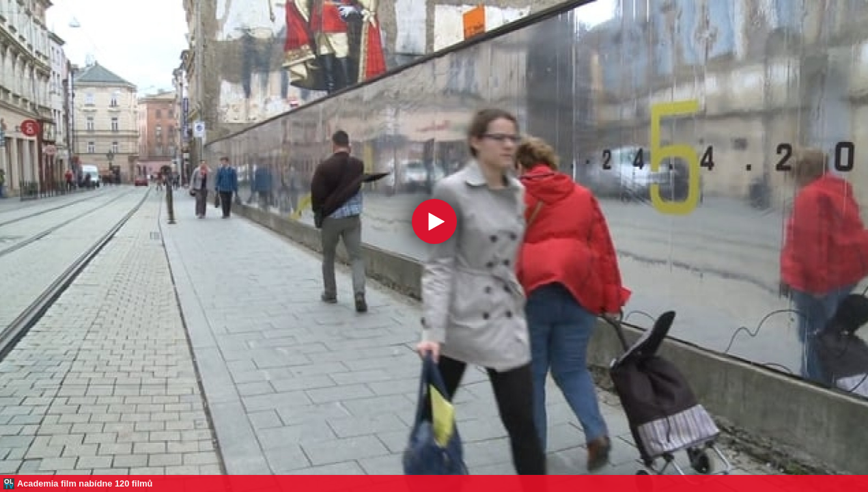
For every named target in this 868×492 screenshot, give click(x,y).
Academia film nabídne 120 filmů (85, 483)
